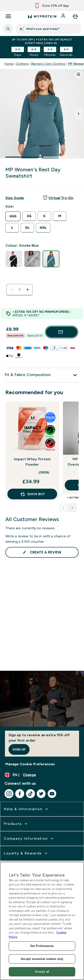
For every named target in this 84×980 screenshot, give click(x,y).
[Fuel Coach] (48, 29)
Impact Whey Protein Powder (32, 462)
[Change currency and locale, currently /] (42, 775)
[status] (19, 290)
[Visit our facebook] (20, 794)
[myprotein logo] (42, 16)
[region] (42, 921)
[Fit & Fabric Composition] (42, 375)
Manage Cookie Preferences (30, 764)
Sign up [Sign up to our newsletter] (19, 749)
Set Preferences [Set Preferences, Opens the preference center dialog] (42, 946)
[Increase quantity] (28, 290)
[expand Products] (16, 824)
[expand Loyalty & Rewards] (26, 853)
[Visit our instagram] (9, 794)
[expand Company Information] (29, 839)
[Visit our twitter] (41, 794)
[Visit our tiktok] (30, 794)
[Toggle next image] (79, 114)
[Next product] (72, 508)
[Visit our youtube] (52, 794)
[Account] (64, 16)
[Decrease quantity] (11, 290)
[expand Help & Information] (26, 809)
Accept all (42, 972)
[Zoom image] (79, 74)
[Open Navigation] (8, 16)
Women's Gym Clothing (48, 64)
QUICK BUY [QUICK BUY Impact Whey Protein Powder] (32, 494)
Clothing (22, 64)
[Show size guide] (15, 198)
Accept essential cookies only (42, 959)
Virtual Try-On (58, 198)
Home (9, 64)
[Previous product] (63, 508)
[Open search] (8, 29)
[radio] (13, 216)
